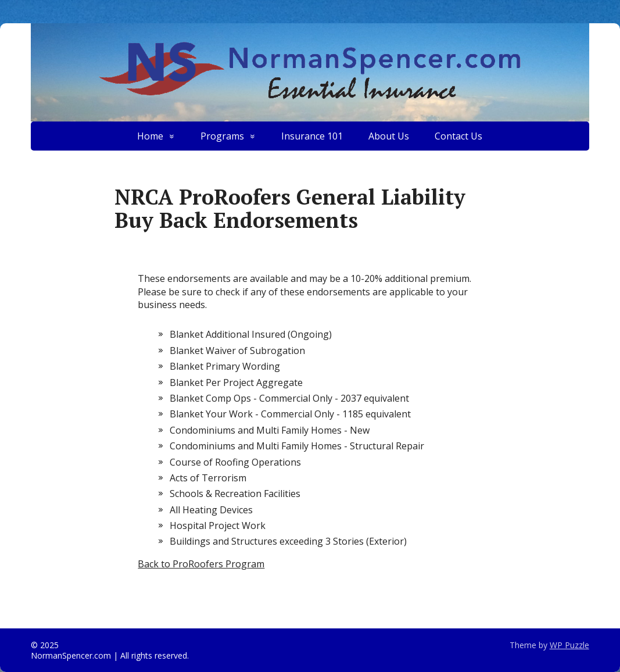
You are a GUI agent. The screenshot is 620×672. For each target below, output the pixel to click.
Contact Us (458, 136)
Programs (222, 136)
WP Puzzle (569, 645)
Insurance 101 (312, 136)
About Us (389, 136)
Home (150, 136)
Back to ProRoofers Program (201, 564)
